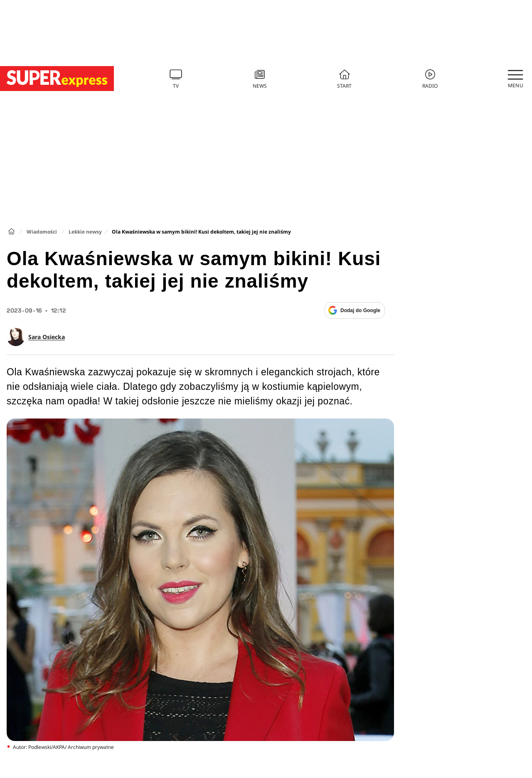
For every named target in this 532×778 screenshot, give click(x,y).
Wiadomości (42, 232)
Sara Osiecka (47, 337)
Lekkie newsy (85, 232)
